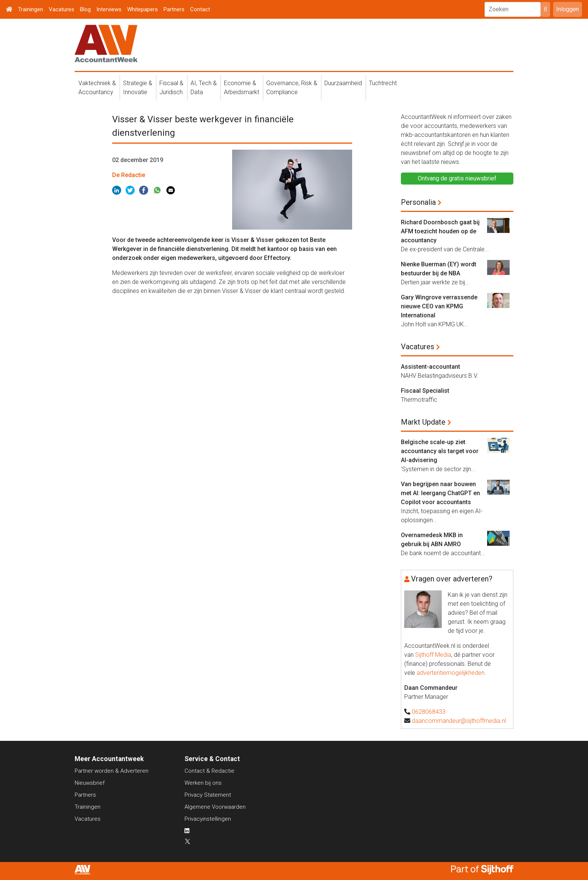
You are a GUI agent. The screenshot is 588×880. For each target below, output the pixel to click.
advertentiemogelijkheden (451, 673)
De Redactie (129, 175)
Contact (200, 9)
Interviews (109, 9)
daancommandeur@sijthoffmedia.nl (459, 721)
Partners (174, 9)
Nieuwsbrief (90, 783)
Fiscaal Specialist (425, 391)
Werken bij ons (203, 783)
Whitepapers (142, 9)
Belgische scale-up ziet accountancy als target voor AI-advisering (440, 451)
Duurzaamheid (343, 83)
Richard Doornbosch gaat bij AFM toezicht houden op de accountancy (440, 231)
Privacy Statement (208, 795)
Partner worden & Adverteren (112, 771)
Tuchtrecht (383, 83)
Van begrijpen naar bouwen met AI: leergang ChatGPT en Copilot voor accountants (440, 493)
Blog (85, 9)
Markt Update (423, 422)
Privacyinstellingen (208, 819)
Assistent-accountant (430, 367)
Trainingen (31, 9)
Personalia (418, 202)
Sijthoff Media (433, 655)
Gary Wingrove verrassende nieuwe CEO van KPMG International (439, 306)
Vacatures (61, 9)
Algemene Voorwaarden (215, 807)
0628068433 (429, 712)
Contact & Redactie (209, 771)
